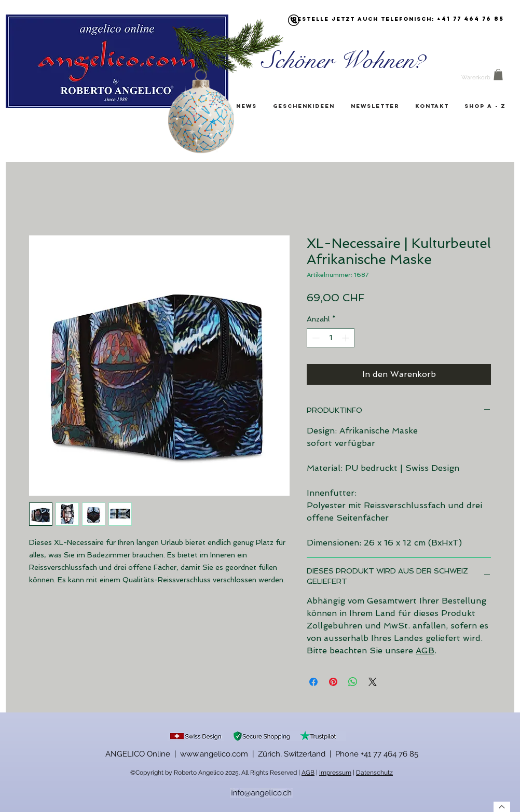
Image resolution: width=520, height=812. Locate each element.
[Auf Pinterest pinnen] (333, 682)
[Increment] (346, 338)
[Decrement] (315, 338)
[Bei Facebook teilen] (313, 682)
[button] (498, 75)
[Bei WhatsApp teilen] (353, 682)
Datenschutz (374, 773)
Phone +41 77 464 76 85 (377, 754)
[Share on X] (373, 682)
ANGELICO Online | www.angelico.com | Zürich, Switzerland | (220, 754)
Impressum (335, 773)
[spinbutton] (331, 338)
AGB (425, 650)
